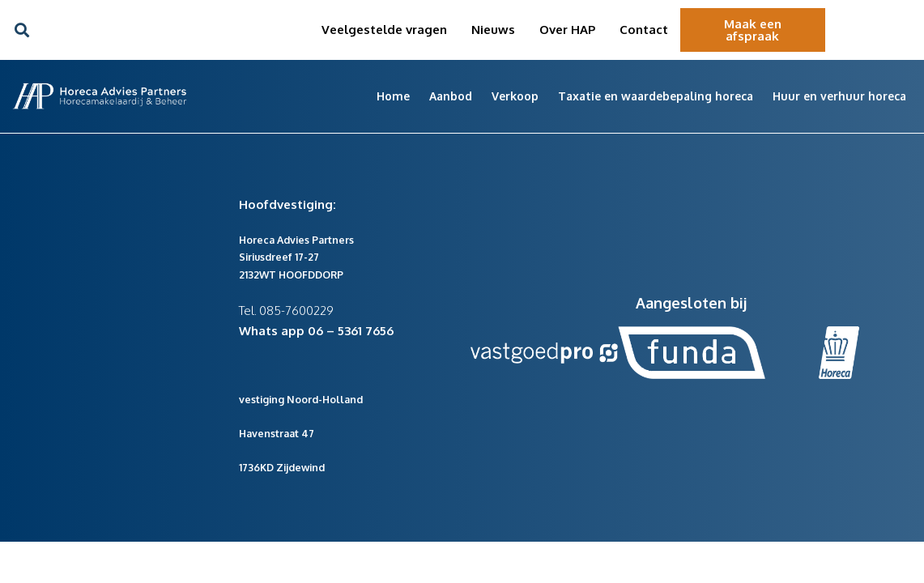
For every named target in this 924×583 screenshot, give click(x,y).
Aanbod (451, 96)
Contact (644, 30)
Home (393, 96)
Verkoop (515, 96)
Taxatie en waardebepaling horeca (656, 96)
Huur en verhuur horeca (839, 96)
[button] (21, 30)
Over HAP (567, 30)
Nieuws (493, 30)
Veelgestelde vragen (384, 30)
